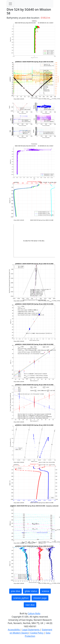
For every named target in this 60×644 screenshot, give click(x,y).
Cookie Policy (37, 633)
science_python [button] (21, 598)
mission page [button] (40, 598)
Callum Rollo (34, 613)
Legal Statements (31, 630)
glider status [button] (31, 591)
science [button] (45, 591)
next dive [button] (30, 605)
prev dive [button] (15, 591)
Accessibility (14, 630)
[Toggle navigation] (10, 4)
